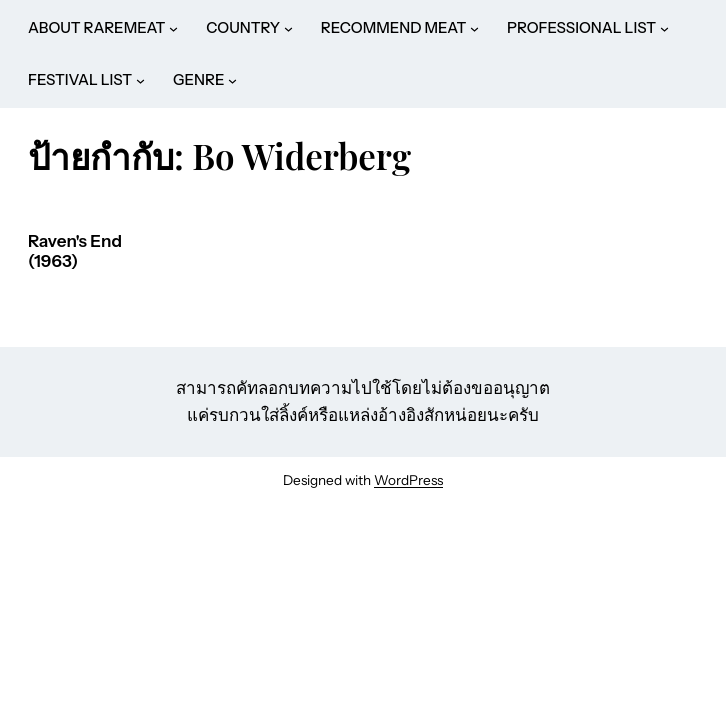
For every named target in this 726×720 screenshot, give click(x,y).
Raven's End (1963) (75, 251)
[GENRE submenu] (232, 80)
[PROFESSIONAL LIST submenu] (664, 28)
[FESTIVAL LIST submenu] (140, 80)
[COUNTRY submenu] (288, 28)
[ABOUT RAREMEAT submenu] (173, 28)
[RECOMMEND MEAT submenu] (474, 28)
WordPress (408, 480)
